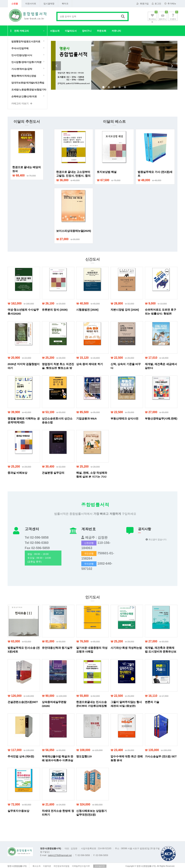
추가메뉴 (170, 4)
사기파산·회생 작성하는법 (126, 648)
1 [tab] (103, 87)
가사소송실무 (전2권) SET (161, 756)
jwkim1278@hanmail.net (60, 855)
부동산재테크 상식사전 (124, 418)
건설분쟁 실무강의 (53, 473)
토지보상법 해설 (107, 172)
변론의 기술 (152, 702)
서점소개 (55, 31)
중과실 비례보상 (17, 473)
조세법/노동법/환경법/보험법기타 (28, 90)
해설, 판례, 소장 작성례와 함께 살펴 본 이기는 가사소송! (92, 477)
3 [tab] (114, 87)
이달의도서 (71, 31)
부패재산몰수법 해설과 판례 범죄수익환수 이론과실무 (58, 760)
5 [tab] (125, 87)
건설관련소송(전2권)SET (23, 702)
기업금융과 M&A (86, 418)
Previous (56, 66)
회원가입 (143, 4)
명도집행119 (84, 756)
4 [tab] (120, 87)
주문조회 (102, 31)
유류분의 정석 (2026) (55, 310)
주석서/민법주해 (20, 48)
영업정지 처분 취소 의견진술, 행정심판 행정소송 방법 (58, 368)
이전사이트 (31, 4)
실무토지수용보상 (18, 811)
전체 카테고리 (20, 31)
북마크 (65, 4)
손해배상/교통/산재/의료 (24, 96)
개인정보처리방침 (61, 866)
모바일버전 (100, 866)
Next (172, 66)
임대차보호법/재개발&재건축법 (28, 83)
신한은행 (89, 543)
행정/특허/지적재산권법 (24, 76)
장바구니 (87, 31)
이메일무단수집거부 (81, 866)
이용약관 (47, 866)
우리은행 (89, 564)
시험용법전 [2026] (87, 310)
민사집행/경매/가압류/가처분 (26, 62)
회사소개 (36, 866)
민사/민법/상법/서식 (22, 55)
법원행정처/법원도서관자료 (26, 41)
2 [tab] (109, 87)
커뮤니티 (116, 31)
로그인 (156, 4)
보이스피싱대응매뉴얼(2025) (74, 231)
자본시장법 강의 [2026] (125, 310)
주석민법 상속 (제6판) (21, 756)
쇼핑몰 (15, 4)
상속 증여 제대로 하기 (90, 364)
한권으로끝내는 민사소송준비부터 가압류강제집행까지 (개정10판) (92, 706)
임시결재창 (49, 4)
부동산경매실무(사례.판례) (161, 418)
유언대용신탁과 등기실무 (57, 648)
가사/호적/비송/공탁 (22, 69)
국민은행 (89, 554)
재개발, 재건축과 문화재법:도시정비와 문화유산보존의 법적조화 (161, 652)
